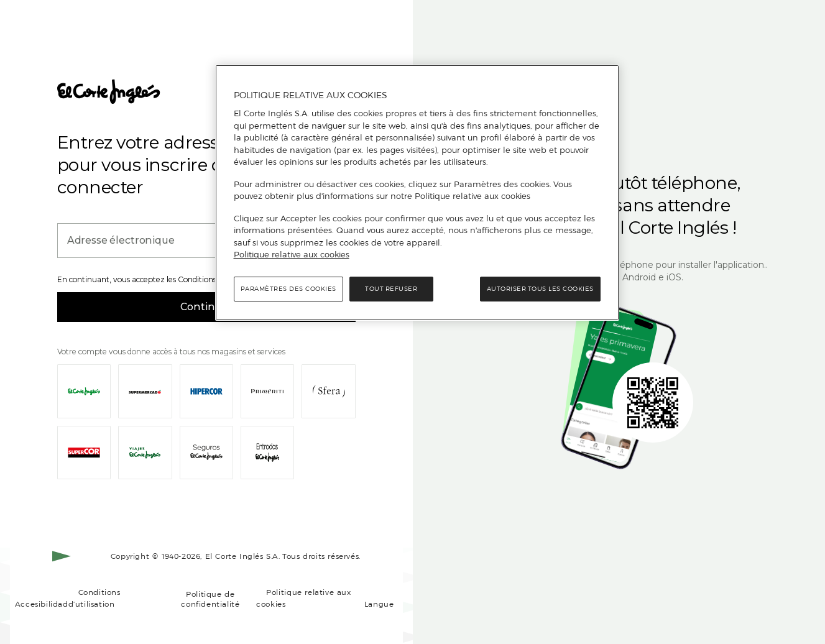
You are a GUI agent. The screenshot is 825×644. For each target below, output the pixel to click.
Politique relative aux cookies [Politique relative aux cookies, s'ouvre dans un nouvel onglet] (292, 254)
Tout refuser (391, 289)
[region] (417, 193)
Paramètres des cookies (288, 289)
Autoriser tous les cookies (540, 289)
